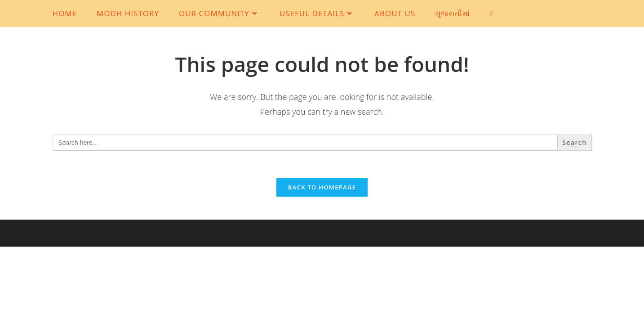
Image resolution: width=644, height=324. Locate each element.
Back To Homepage (322, 187)
